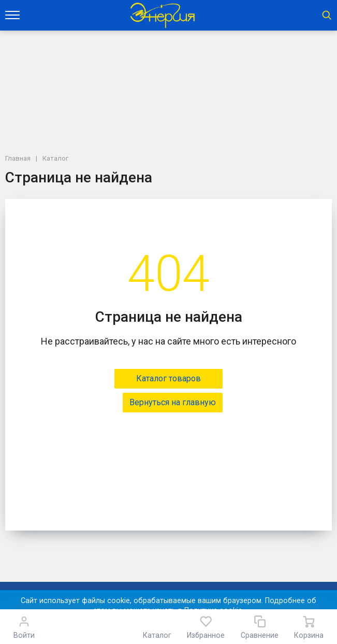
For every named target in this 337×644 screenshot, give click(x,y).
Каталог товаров (168, 378)
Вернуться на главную (173, 402)
